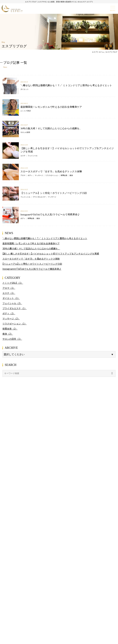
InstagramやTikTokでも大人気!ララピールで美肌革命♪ (50, 214)
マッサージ (39, 175)
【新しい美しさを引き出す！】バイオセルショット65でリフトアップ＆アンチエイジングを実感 (67, 150)
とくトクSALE (26, 111)
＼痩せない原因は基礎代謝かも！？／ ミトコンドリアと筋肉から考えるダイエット (66, 85)
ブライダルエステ (39, 197)
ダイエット (25, 89)
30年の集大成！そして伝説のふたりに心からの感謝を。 (51, 128)
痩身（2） (8, 334)
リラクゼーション (52, 175)
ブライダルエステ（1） (15, 308)
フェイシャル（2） (12, 303)
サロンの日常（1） (12, 339)
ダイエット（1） (11, 298)
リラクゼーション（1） (15, 323)
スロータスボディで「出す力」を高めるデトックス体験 (51, 171)
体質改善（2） (10, 329)
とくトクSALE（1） (13, 283)
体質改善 (64, 175)
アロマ (23, 175)
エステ (23, 155)
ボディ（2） (9, 313)
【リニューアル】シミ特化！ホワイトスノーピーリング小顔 (54, 193)
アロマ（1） (9, 288)
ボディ (30, 175)
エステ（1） (9, 293)
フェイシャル (33, 155)
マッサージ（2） (11, 318)
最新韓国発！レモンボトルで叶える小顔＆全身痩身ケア (51, 107)
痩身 (71, 175)
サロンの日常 (25, 132)
